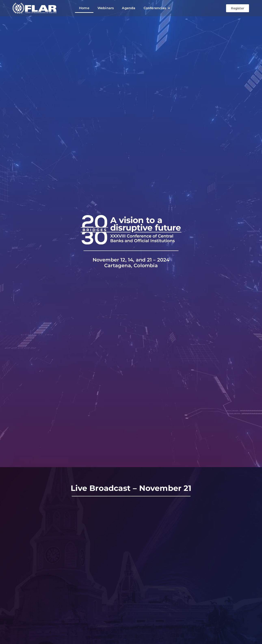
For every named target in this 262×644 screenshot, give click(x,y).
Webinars (106, 8)
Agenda (129, 8)
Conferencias (157, 8)
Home (84, 8)
